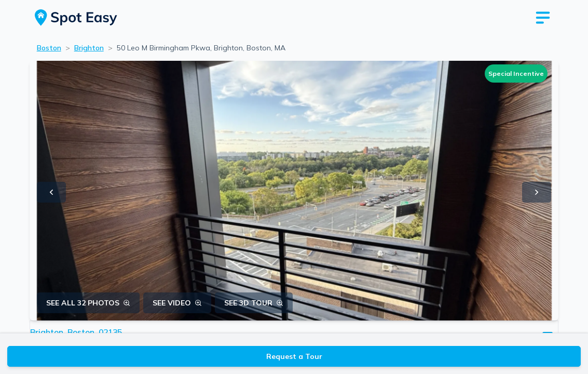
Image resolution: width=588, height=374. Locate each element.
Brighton (89, 48)
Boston (49, 48)
